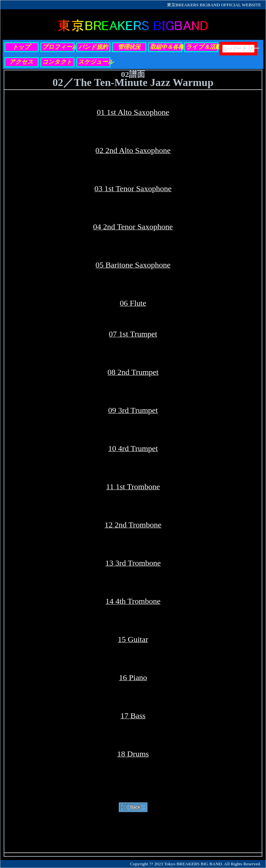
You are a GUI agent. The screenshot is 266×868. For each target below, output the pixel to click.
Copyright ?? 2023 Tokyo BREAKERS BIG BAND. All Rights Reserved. (196, 864)
